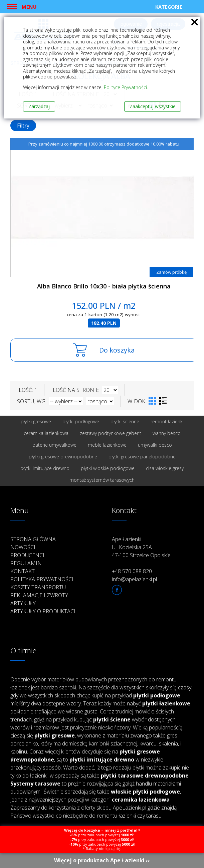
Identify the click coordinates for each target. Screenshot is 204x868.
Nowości (23, 547)
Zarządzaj (39, 106)
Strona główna (33, 539)
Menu (29, 7)
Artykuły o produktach (44, 611)
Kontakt (23, 571)
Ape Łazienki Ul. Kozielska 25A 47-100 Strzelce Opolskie (141, 547)
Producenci (27, 555)
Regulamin (26, 563)
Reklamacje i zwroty (39, 595)
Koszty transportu (38, 587)
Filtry (23, 126)
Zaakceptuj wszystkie (153, 106)
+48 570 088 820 (132, 571)
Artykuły (23, 603)
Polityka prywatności (42, 579)
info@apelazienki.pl (134, 579)
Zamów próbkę (171, 272)
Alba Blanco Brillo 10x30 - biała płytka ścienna (104, 286)
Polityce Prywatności (125, 87)
